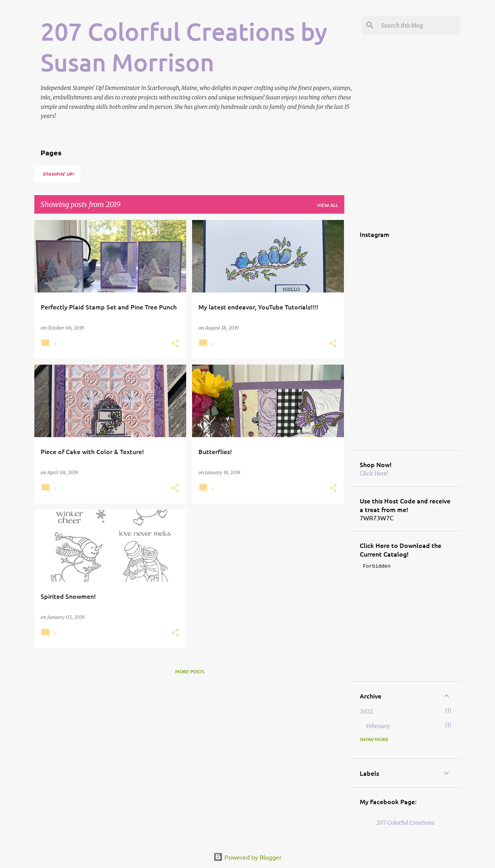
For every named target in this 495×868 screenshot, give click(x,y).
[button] (175, 344)
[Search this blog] (419, 25)
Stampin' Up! (59, 174)
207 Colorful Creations (405, 823)
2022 (366, 712)
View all (328, 205)
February (378, 726)
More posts (190, 671)
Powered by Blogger (247, 857)
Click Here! (374, 473)
